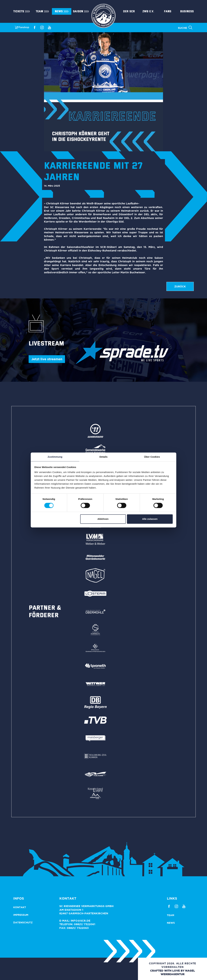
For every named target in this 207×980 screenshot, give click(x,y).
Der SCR (129, 11)
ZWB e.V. (148, 11)
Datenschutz (23, 922)
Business (187, 11)
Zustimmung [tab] (55, 457)
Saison (78, 11)
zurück (180, 286)
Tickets (19, 11)
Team (39, 11)
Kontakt (20, 907)
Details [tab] (103, 457)
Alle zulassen (150, 519)
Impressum (21, 915)
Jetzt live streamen (47, 359)
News (59, 11)
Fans (168, 11)
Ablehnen (103, 519)
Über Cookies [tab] (152, 457)
